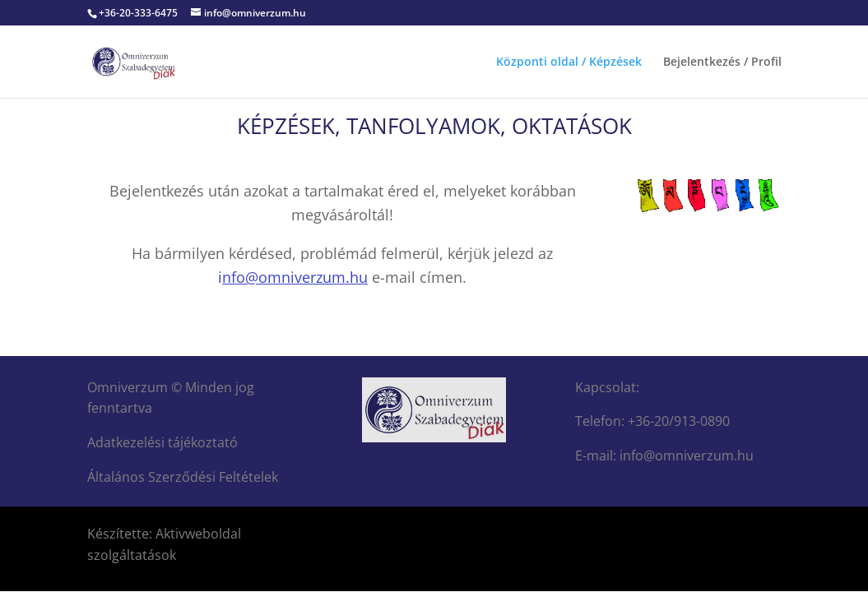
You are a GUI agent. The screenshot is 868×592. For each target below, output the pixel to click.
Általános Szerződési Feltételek (183, 477)
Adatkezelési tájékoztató (162, 442)
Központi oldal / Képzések (569, 62)
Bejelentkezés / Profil (722, 62)
